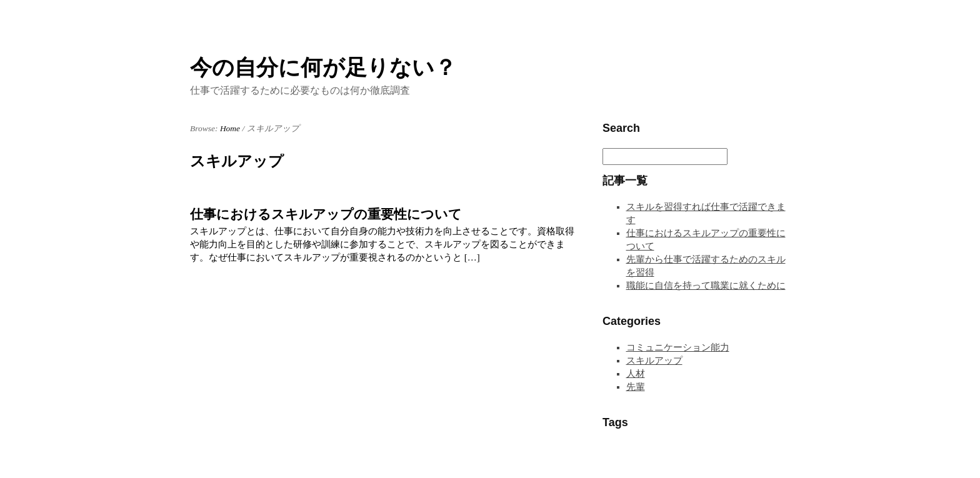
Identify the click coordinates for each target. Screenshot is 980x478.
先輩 (636, 387)
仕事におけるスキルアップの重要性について (326, 214)
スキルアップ (654, 361)
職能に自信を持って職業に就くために (706, 286)
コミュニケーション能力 (678, 347)
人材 (636, 374)
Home (230, 128)
